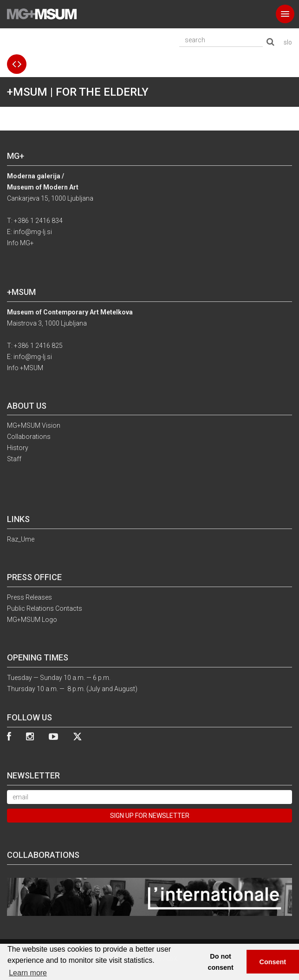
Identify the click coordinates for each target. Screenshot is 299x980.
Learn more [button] (28, 973)
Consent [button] (273, 962)
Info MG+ (20, 243)
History (18, 448)
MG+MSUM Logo (32, 620)
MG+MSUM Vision (34, 425)
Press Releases (29, 597)
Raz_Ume (21, 539)
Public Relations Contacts (45, 608)
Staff (14, 459)
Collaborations (29, 437)
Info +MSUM (25, 368)
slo (288, 42)
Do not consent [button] (221, 962)
